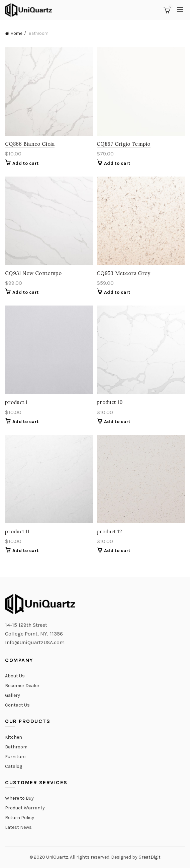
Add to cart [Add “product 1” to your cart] (25, 422)
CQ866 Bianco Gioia (30, 144)
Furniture (15, 757)
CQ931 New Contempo (33, 273)
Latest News (18, 827)
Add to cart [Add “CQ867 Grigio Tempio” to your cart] (117, 163)
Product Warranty (25, 808)
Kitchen (14, 737)
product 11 (17, 531)
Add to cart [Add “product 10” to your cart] (117, 422)
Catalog (14, 766)
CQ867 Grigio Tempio (124, 144)
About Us (15, 676)
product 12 (109, 531)
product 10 (110, 402)
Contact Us (17, 705)
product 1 (16, 402)
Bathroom (16, 747)
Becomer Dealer (22, 686)
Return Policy (20, 818)
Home (17, 33)
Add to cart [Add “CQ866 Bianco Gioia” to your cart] (25, 163)
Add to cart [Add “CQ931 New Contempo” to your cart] (25, 292)
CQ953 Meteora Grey (123, 273)
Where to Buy (19, 798)
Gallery (13, 695)
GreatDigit (150, 857)
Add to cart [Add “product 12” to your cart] (117, 551)
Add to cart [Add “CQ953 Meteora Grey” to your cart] (117, 292)
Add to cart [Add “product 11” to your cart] (25, 551)
